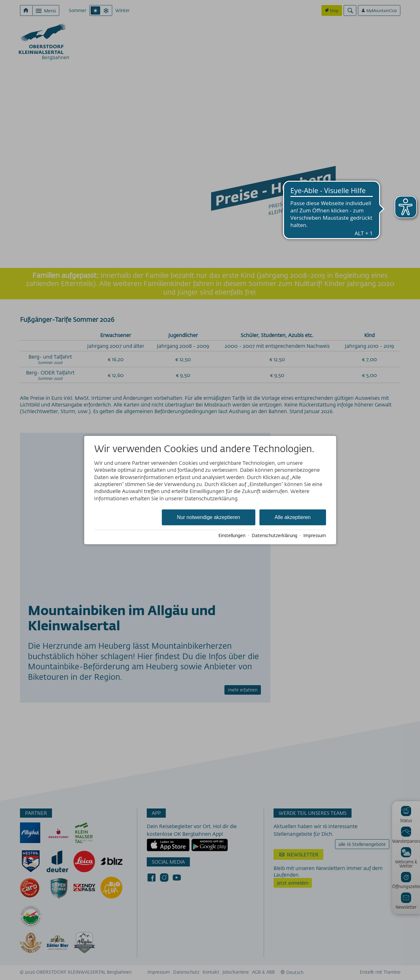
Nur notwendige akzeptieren (208, 517)
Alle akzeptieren (293, 517)
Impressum (315, 535)
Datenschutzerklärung (275, 535)
